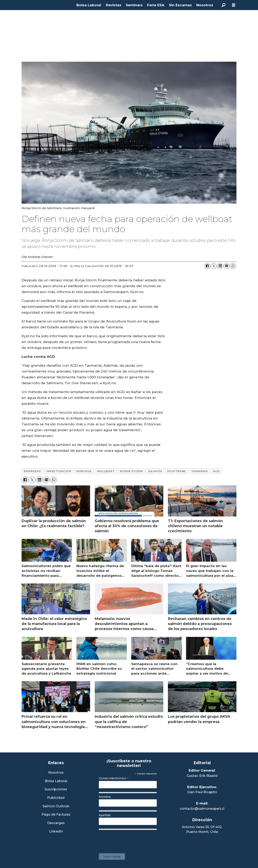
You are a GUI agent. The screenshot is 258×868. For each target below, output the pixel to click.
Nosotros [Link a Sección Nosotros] (56, 773)
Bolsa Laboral (89, 5)
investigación (58, 471)
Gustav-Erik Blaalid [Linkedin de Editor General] (202, 776)
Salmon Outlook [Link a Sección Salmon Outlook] (56, 806)
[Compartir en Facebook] (207, 266)
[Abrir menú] (234, 5)
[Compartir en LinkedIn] (220, 266)
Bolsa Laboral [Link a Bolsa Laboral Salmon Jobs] (56, 781)
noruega (84, 471)
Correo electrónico (114, 778)
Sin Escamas (180, 5)
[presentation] (129, 840)
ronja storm (131, 471)
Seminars (134, 5)
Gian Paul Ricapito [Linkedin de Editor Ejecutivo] (202, 792)
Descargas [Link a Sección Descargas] (56, 823)
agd (216, 471)
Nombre (105, 797)
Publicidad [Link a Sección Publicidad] (56, 798)
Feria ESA (156, 5)
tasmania (199, 471)
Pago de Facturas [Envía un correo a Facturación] (56, 815)
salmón (155, 471)
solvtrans (176, 471)
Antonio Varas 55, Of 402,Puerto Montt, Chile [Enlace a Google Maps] (202, 829)
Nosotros (205, 5)
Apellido (105, 815)
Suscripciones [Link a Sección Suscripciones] (56, 789)
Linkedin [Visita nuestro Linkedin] (56, 832)
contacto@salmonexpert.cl (202, 809)
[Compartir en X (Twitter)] (214, 266)
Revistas (114, 5)
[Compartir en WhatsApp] (233, 266)
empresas (32, 471)
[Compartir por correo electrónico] (227, 266)
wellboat (106, 471)
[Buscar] (224, 5)
